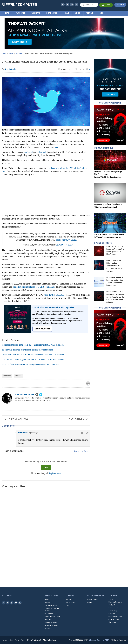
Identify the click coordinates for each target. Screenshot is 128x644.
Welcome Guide (93, 599)
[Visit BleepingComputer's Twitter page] (8, 603)
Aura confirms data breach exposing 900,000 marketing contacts (30, 365)
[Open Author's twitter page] (40, 395)
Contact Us (112, 605)
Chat (67, 605)
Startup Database (51, 623)
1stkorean (23, 433)
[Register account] (120, 5)
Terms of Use (7, 640)
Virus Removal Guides (52, 617)
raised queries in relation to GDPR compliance (34, 287)
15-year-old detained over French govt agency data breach (28, 350)
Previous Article (16, 419)
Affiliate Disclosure (50, 640)
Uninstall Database (51, 626)
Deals (66, 13)
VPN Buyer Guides (51, 605)
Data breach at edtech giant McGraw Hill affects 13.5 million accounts (33, 360)
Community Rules (81, 451)
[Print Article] (88, 383)
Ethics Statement (34, 640)
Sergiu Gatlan (24, 395)
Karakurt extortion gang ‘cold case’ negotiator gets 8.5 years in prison (33, 345)
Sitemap (90, 602)
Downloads (52, 13)
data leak (42, 152)
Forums (90, 13)
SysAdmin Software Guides (52, 610)
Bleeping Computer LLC (99, 640)
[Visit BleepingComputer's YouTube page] (16, 603)
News (7, 13)
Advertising (113, 611)
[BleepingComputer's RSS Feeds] (76, 5)
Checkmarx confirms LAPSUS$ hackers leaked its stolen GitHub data (33, 355)
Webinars (36, 13)
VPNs (77, 13)
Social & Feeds (114, 619)
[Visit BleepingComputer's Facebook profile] (63, 5)
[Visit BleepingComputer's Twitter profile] (67, 5)
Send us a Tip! (113, 608)
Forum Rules (70, 602)
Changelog (112, 622)
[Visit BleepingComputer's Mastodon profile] (72, 5)
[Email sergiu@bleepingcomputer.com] (37, 395)
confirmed (28, 152)
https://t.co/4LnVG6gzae (66, 240)
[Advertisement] (46, 516)
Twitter (18, 376)
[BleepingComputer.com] (19, 5)
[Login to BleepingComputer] (106, 5)
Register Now (55, 473)
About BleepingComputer (115, 601)
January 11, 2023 (64, 245)
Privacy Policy (20, 640)
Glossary (48, 629)
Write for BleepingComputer (115, 615)
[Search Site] (89, 5)
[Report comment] (82, 433)
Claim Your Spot (42, 329)
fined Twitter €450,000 (54, 295)
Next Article (78, 419)
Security (19, 54)
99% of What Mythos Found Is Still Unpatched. (54, 307)
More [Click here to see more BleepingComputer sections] (102, 13)
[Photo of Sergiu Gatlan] (7, 398)
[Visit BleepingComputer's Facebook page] (4, 603)
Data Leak (7, 376)
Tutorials (20, 13)
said (57, 147)
